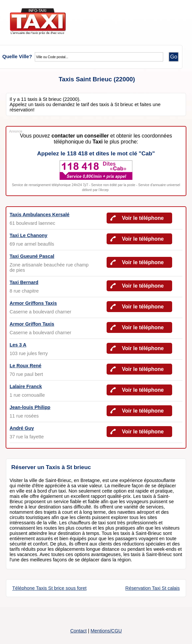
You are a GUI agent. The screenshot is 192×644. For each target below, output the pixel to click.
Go (174, 57)
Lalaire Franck (26, 386)
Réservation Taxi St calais (152, 588)
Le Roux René (25, 366)
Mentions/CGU (106, 631)
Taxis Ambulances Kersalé (40, 215)
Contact (78, 631)
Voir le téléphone (143, 218)
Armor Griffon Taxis (32, 324)
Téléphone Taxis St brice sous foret (49, 588)
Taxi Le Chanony (28, 235)
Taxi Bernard (24, 282)
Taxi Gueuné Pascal (32, 256)
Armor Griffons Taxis (33, 303)
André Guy (22, 428)
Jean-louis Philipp (30, 407)
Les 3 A (18, 345)
